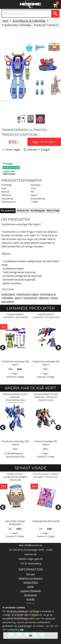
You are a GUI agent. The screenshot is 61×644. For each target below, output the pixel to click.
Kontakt (30, 599)
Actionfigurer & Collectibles (29, 21)
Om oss (30, 574)
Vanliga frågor (31, 582)
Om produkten (8, 210)
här (22, 630)
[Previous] (3, 348)
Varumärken (8, 302)
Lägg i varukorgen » (44, 142)
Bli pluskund (30, 595)
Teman (54, 298)
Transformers (30, 298)
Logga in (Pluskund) (30, 591)
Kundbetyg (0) (38, 210)
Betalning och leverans (30, 578)
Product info (23, 210)
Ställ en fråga (53, 210)
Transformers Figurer (27, 294)
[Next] (58, 348)
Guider (31, 587)
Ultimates (44, 298)
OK (31, 636)
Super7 (18, 298)
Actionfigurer (8, 294)
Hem (5, 21)
